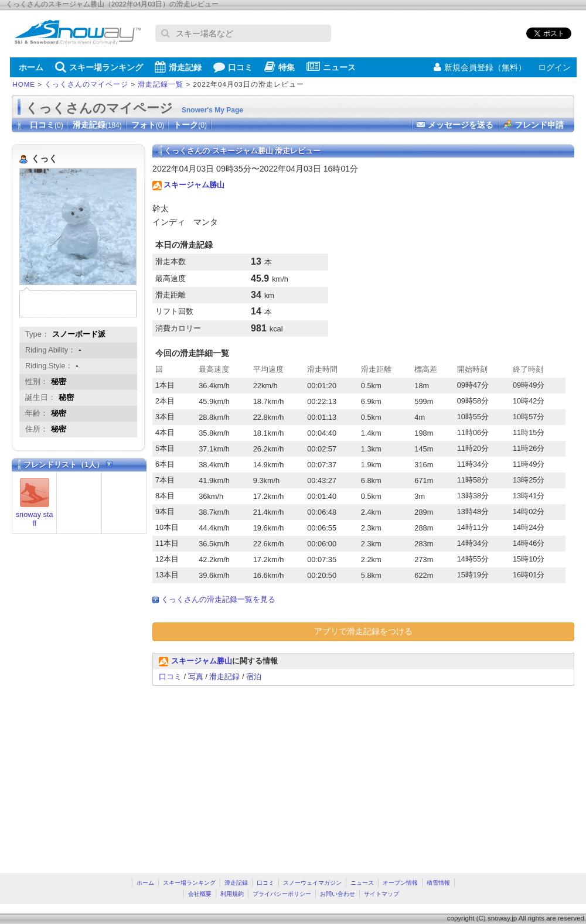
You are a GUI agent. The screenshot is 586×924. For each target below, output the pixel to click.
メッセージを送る (461, 125)
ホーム (31, 67)
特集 (280, 67)
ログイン (554, 67)
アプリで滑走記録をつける (363, 631)
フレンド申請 (539, 125)
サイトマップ (381, 894)
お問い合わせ (338, 894)
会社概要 (200, 894)
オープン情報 (400, 883)
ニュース (331, 67)
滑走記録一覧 (161, 84)
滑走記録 (178, 67)
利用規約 (232, 894)
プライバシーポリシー (282, 894)
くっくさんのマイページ (86, 84)
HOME (24, 84)
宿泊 (254, 677)
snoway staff (35, 519)
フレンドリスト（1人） (68, 465)
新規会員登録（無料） (480, 67)
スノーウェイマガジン (312, 883)
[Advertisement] (251, 774)
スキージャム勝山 (194, 185)
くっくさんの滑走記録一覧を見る (218, 599)
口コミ (233, 67)
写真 (196, 677)
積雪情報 (438, 883)
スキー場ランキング (99, 67)
